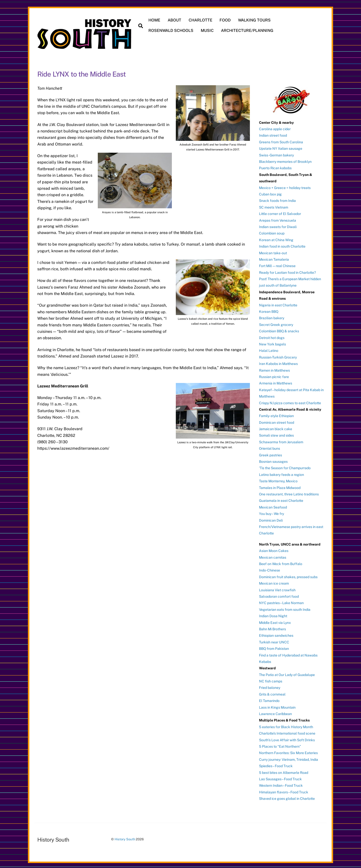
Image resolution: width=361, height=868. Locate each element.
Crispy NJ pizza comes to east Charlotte (290, 401)
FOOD (226, 20)
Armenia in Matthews (276, 382)
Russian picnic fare (274, 375)
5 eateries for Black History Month (286, 725)
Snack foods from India (277, 199)
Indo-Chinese (270, 569)
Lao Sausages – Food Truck (280, 777)
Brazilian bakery (272, 317)
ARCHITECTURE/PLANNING (248, 31)
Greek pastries (271, 453)
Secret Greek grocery (276, 323)
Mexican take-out (273, 251)
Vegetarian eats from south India (285, 608)
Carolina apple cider (275, 127)
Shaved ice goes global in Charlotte (287, 797)
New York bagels (272, 342)
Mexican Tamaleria (274, 258)
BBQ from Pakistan (274, 647)
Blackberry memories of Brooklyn (285, 160)
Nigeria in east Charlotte (278, 303)
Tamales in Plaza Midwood (280, 486)
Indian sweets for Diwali (278, 225)
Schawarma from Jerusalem (281, 440)
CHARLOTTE (201, 20)
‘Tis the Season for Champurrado (285, 466)
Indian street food (273, 134)
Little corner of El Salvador (280, 212)
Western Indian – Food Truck (281, 784)
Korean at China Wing (276, 238)
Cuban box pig (270, 192)
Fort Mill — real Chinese (277, 264)
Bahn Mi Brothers (272, 627)
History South (125, 838)
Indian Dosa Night (273, 614)
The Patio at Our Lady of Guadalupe (287, 673)
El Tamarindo (269, 699)
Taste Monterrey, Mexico (278, 480)
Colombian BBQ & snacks (279, 330)
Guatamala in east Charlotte (281, 499)
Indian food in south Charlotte (282, 245)
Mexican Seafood (273, 506)
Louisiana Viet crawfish (277, 588)
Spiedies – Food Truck (276, 764)
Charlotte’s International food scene (287, 732)
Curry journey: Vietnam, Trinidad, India (289, 758)
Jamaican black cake (276, 427)
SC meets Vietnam (274, 206)
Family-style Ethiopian (276, 414)
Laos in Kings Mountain (277, 706)
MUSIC (208, 31)
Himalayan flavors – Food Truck (284, 790)
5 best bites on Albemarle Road (284, 771)
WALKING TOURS (255, 20)
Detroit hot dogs (272, 336)
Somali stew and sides (276, 434)
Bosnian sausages (273, 460)
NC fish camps (271, 679)
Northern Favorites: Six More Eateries (288, 751)
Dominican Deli (271, 519)
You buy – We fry (271, 512)
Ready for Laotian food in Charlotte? (287, 271)
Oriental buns (270, 447)
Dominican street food (277, 421)
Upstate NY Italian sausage (281, 147)
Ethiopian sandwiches (276, 634)
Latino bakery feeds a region (281, 473)
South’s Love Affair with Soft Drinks (287, 738)
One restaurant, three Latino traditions (289, 492)
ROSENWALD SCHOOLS (172, 31)
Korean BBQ (269, 310)
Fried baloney (270, 686)
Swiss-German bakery (276, 153)
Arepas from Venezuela (278, 219)
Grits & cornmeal (272, 693)
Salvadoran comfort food (279, 595)
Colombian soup (272, 232)
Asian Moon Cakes (274, 549)
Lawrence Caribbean (275, 712)
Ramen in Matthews (274, 369)
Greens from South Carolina (281, 140)
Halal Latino (269, 349)
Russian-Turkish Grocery (278, 356)
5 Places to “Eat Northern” (280, 745)
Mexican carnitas (273, 556)
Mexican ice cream (274, 582)
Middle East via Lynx (275, 621)
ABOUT (175, 20)
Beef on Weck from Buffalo (281, 562)
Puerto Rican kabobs (275, 167)
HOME (156, 20)
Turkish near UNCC (274, 640)
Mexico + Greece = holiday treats (285, 186)
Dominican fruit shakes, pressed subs (288, 575)
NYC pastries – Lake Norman (281, 601)
